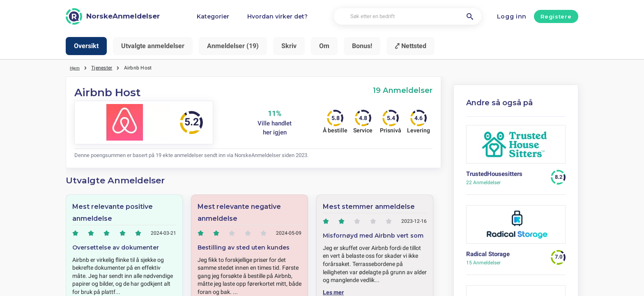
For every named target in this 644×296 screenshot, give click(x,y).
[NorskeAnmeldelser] (113, 16)
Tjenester (104, 68)
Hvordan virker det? (277, 16)
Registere (556, 16)
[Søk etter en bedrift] (408, 17)
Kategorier (213, 16)
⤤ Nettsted (411, 46)
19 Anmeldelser (403, 90)
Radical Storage (488, 254)
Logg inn (512, 16)
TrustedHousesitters (494, 174)
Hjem (76, 68)
